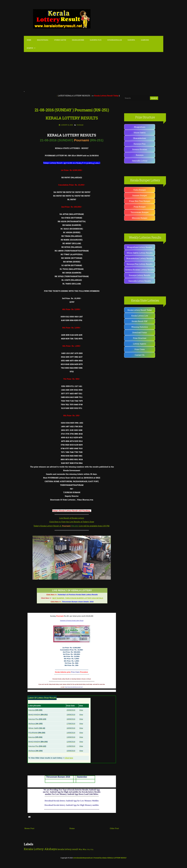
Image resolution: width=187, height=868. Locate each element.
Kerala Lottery (34, 849)
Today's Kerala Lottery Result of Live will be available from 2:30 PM (71, 526)
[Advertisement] (94, 72)
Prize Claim (140, 349)
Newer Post (29, 828)
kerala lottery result (68, 849)
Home (29, 40)
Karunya (131, 40)
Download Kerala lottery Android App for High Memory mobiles (72, 805)
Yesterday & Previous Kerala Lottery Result (72, 621)
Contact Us (140, 355)
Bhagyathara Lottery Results (140, 247)
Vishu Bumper (140, 190)
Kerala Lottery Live (140, 316)
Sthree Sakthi (60, 40)
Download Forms (140, 332)
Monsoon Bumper (140, 218)
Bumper (30, 48)
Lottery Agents (140, 344)
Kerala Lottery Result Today (140, 310)
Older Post (114, 828)
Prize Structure (140, 338)
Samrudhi (145, 40)
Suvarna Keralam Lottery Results (140, 270)
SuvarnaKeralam (115, 40)
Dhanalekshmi (78, 40)
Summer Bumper (140, 195)
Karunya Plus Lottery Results (140, 264)
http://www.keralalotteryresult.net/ (74, 687)
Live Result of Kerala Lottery (72, 518)
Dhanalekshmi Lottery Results (140, 258)
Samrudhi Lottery (140, 161)
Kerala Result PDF (140, 321)
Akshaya (51, 849)
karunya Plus (96, 40)
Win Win (82, 849)
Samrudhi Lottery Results (140, 281)
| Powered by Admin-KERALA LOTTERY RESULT (100, 858)
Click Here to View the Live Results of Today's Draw (72, 522)
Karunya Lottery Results (140, 275)
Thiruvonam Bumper (140, 212)
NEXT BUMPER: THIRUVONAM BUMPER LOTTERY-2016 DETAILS (78, 598)
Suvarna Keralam (140, 149)
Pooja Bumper (140, 207)
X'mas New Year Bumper (140, 201)
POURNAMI (80, 125)
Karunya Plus (140, 144)
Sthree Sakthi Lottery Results (140, 253)
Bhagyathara (43, 40)
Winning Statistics (140, 327)
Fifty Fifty (90, 849)
